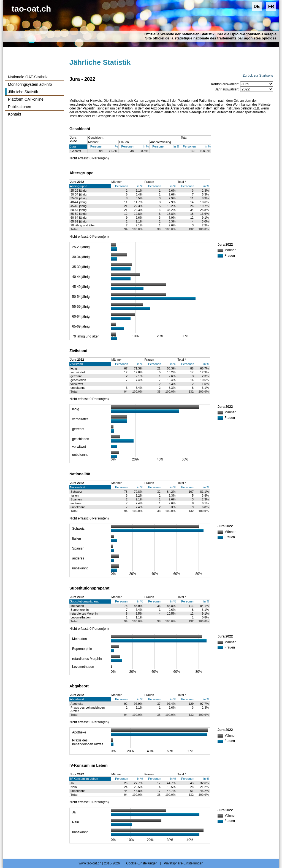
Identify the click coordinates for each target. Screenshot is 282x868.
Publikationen (20, 107)
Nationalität (78, 487)
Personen (97, 146)
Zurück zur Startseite (258, 76)
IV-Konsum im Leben (84, 779)
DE (257, 6)
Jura (73, 146)
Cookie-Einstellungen (142, 863)
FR (271, 6)
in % (115, 146)
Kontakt (14, 114)
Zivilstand (76, 364)
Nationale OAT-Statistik (28, 77)
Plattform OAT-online (26, 99)
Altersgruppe (78, 186)
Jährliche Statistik (23, 92)
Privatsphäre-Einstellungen (184, 863)
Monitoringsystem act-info (30, 84)
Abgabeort (77, 699)
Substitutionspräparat (84, 601)
